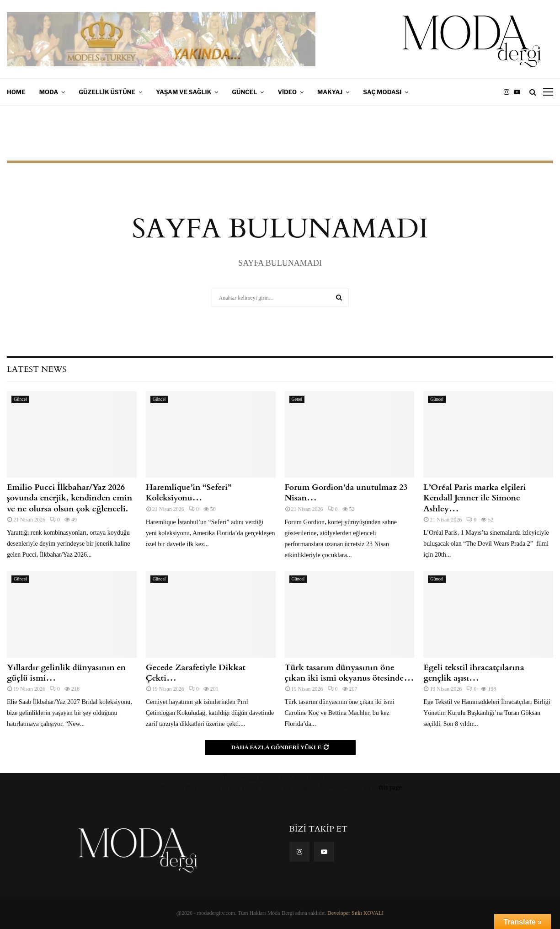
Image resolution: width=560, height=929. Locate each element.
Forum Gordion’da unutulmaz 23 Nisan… (346, 493)
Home (16, 92)
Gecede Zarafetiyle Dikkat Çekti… (196, 673)
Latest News (37, 369)
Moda (49, 92)
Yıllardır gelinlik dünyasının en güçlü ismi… (66, 673)
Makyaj (330, 92)
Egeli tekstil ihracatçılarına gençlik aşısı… (474, 673)
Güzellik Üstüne (107, 92)
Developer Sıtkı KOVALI (355, 913)
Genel (297, 399)
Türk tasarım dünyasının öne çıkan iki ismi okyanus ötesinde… (349, 673)
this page (390, 787)
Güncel (244, 92)
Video (287, 92)
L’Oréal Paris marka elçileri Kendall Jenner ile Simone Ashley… (475, 498)
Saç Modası (382, 92)
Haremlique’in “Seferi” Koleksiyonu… (189, 493)
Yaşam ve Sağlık (184, 92)
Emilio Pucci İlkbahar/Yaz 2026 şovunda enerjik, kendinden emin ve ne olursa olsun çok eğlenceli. (69, 498)
